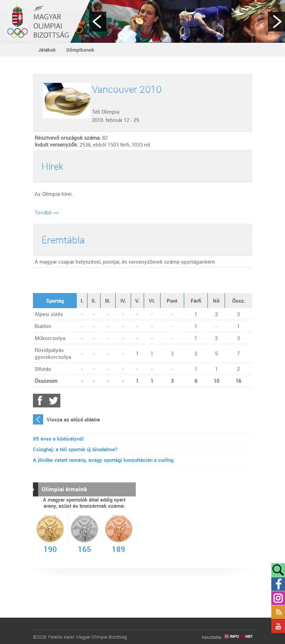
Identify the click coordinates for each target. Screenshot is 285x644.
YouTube (278, 626)
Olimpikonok (80, 50)
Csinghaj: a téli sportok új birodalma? (75, 449)
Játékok (47, 50)
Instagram (278, 598)
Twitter (54, 401)
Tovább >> (47, 212)
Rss (278, 612)
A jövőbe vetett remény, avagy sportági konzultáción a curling (103, 460)
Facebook (40, 401)
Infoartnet (238, 637)
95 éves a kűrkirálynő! (58, 439)
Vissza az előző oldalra (73, 419)
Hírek (52, 166)
